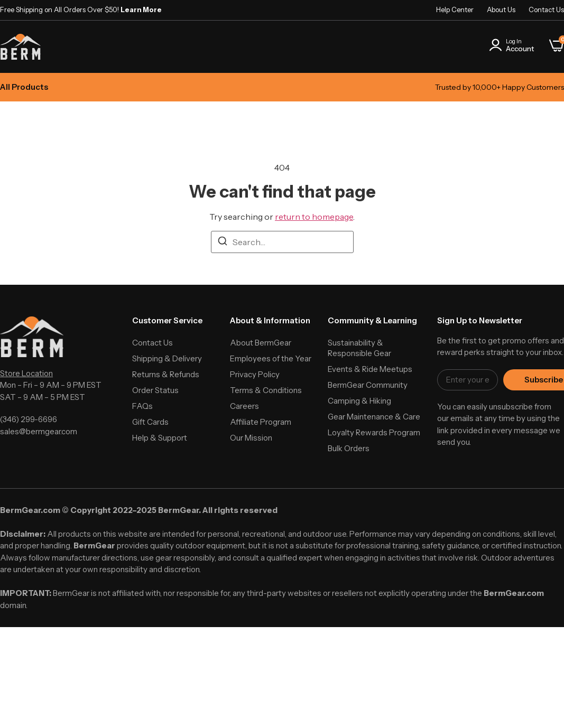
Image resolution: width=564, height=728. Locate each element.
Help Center (455, 10)
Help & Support (160, 438)
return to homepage (314, 217)
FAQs (142, 406)
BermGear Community (368, 385)
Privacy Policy (255, 374)
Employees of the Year (271, 358)
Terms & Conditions (266, 390)
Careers (244, 406)
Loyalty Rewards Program (374, 432)
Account (520, 49)
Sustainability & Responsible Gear (359, 348)
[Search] (223, 242)
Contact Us (546, 10)
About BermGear (261, 343)
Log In (514, 41)
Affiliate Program (261, 422)
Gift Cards (150, 422)
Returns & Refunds (166, 374)
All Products (24, 87)
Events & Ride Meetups (370, 369)
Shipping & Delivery (167, 358)
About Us (501, 10)
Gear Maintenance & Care (374, 417)
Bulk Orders (349, 448)
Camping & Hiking (359, 401)
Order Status (155, 390)
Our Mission (251, 438)
